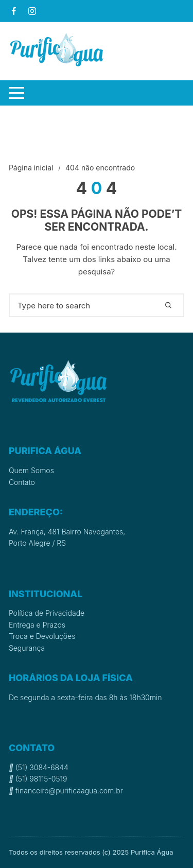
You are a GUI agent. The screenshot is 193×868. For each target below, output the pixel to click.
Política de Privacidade (47, 613)
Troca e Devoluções (42, 636)
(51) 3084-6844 (39, 767)
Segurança (27, 648)
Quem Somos (31, 470)
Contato (22, 482)
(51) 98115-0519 (38, 779)
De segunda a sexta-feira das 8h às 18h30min (85, 697)
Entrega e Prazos (37, 625)
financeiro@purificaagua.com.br (66, 791)
